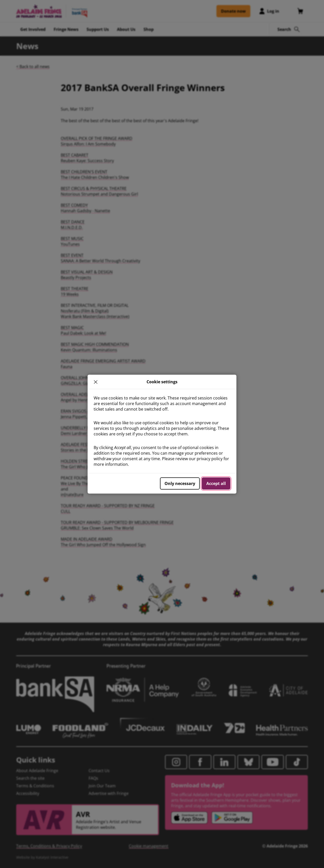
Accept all (216, 483)
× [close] (96, 382)
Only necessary (180, 483)
